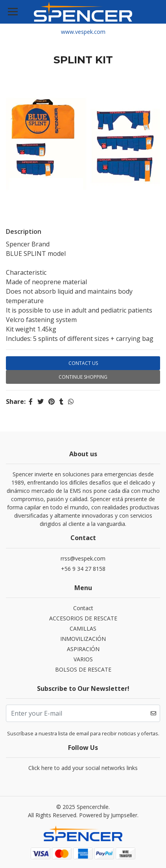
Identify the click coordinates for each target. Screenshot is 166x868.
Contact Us (83, 363)
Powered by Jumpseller (108, 815)
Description (24, 231)
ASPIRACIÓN (83, 649)
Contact (83, 608)
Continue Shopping (83, 377)
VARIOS (83, 659)
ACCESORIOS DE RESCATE (83, 618)
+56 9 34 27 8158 (83, 569)
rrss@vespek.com (83, 558)
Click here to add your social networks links (83, 768)
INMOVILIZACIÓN (83, 639)
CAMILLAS (83, 628)
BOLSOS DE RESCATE (83, 669)
